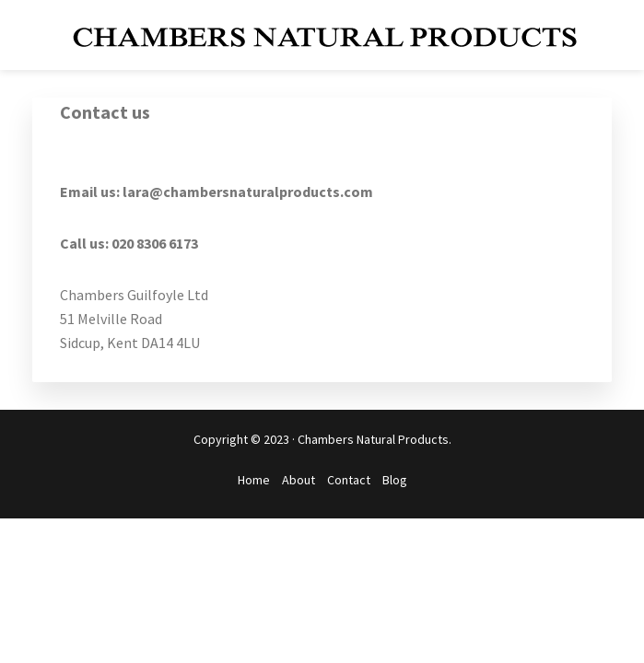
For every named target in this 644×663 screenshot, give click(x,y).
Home (254, 480)
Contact (349, 480)
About (299, 480)
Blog (395, 480)
